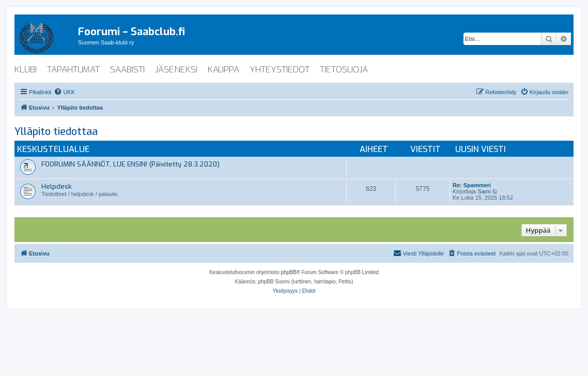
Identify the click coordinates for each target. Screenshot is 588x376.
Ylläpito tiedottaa (56, 132)
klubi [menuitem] (26, 70)
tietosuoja (344, 70)
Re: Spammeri (472, 185)
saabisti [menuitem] (127, 70)
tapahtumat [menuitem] (73, 70)
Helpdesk (57, 186)
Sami (484, 191)
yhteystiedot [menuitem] (280, 70)
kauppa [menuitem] (223, 70)
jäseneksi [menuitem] (176, 70)
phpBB (289, 272)
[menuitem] (64, 92)
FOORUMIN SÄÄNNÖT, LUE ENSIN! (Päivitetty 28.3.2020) (130, 164)
